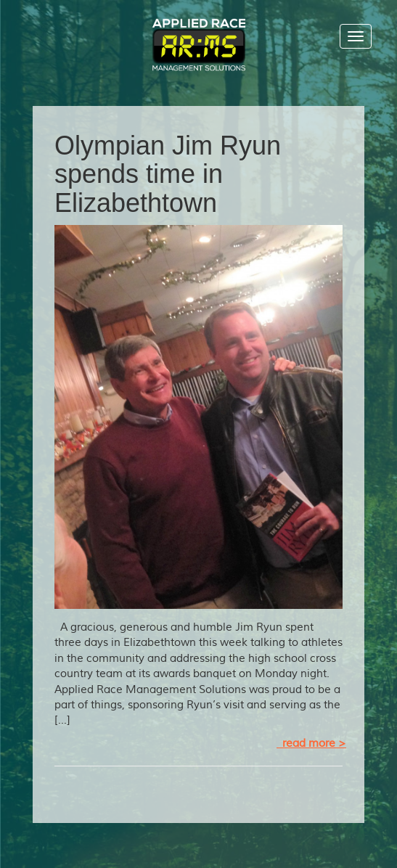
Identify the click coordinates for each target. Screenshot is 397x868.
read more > (311, 744)
